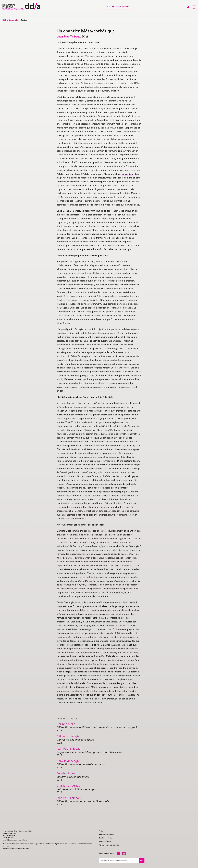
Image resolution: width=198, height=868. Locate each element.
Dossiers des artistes (118, 7)
